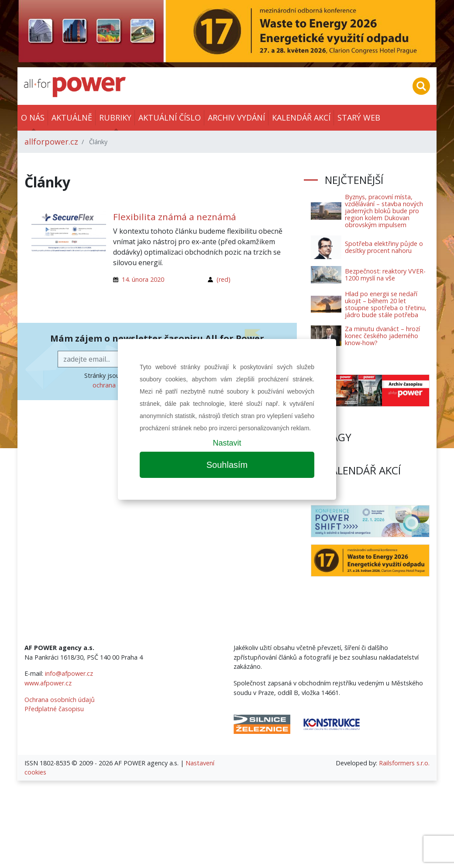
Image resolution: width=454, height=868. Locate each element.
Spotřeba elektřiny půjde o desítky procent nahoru (384, 247)
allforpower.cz (51, 142)
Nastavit (227, 443)
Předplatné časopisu (54, 709)
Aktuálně (72, 118)
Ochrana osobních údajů (60, 700)
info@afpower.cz (69, 673)
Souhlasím (227, 465)
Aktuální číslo (170, 118)
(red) (224, 279)
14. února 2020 (143, 279)
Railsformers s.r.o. (404, 763)
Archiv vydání (236, 118)
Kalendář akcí (301, 118)
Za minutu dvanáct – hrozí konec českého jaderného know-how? (382, 336)
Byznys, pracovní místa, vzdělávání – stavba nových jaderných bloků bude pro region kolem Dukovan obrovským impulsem (384, 211)
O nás (33, 118)
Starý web (359, 118)
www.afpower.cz (48, 683)
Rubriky (115, 118)
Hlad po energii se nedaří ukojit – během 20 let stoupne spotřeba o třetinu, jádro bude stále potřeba (386, 304)
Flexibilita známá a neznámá (175, 217)
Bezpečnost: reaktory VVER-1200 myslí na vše (385, 275)
